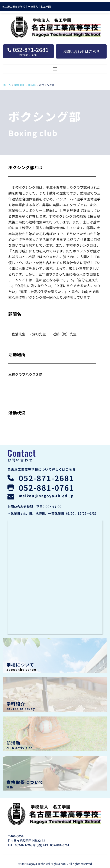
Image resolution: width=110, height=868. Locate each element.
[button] (55, 69)
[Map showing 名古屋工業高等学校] (55, 577)
